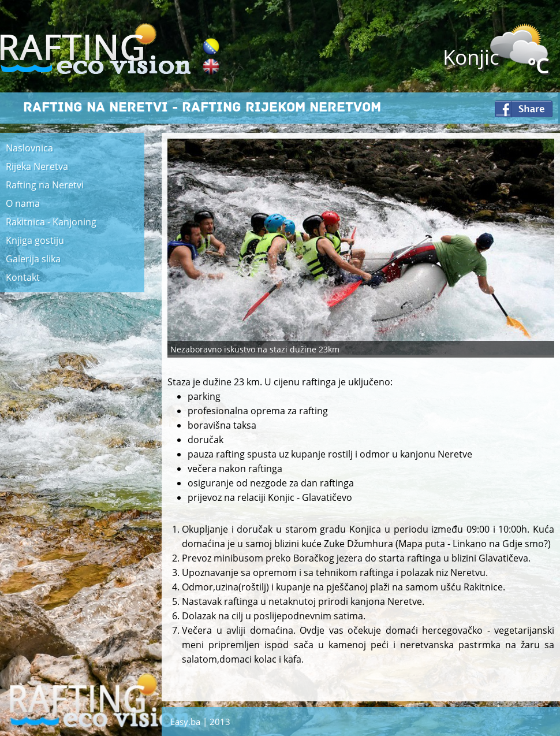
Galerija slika (33, 259)
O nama (23, 203)
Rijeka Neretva (37, 166)
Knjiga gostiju (35, 240)
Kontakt (23, 277)
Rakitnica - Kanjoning (51, 222)
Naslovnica (29, 148)
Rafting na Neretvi (45, 185)
